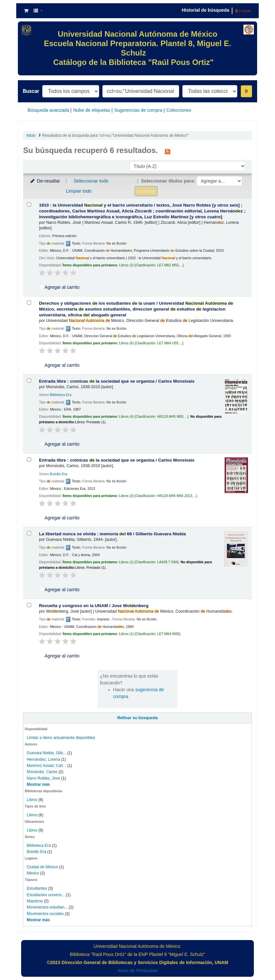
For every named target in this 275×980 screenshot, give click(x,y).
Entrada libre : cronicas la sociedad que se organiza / (117, 381)
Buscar (31, 91)
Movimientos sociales (45, 914)
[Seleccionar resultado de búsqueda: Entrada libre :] (29, 381)
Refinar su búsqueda (138, 718)
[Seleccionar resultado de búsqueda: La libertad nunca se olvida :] (29, 533)
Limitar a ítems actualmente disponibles (61, 738)
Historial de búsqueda (205, 10)
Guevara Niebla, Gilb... (46, 753)
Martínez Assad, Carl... (46, 766)
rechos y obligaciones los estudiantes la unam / (136, 309)
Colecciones (179, 110)
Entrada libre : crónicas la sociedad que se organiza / (117, 460)
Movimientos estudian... (47, 907)
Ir (246, 91)
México (33, 873)
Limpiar (243, 11)
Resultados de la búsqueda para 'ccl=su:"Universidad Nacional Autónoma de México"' (116, 135)
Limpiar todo (79, 191)
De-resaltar (45, 181)
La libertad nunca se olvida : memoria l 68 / (112, 534)
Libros (32, 800)
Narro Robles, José (43, 778)
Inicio (31, 135)
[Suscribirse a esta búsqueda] (168, 151)
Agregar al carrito (59, 287)
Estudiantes (37, 888)
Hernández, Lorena (43, 759)
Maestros (35, 901)
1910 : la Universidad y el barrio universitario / (142, 211)
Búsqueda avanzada (48, 110)
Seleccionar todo (91, 181)
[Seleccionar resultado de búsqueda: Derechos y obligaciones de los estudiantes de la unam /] (29, 303)
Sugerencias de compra (138, 110)
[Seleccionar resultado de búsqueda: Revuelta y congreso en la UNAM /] (29, 605)
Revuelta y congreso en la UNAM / (94, 606)
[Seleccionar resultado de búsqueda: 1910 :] (29, 204)
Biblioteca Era (39, 846)
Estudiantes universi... (46, 895)
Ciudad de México (42, 867)
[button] (26, 11)
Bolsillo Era (36, 852)
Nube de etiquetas (92, 110)
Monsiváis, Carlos (42, 772)
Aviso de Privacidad (138, 971)
